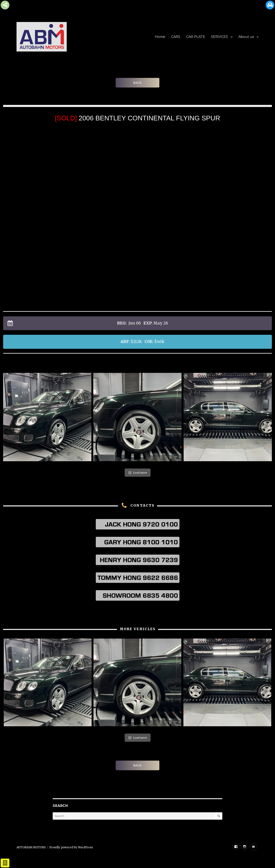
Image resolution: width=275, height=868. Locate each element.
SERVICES (219, 37)
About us (246, 37)
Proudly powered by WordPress (71, 847)
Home (160, 37)
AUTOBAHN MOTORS (31, 847)
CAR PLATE (196, 37)
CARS (176, 37)
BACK (137, 83)
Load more (138, 473)
